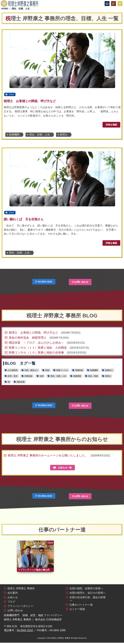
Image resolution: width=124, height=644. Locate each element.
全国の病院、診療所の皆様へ (86, 590)
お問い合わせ (80, 283)
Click (50, 543)
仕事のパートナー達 (81, 606)
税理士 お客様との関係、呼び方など (30, 101)
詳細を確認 (111, 125)
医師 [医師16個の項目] (47, 371)
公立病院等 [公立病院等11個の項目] (13, 371)
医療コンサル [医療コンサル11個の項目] (62, 371)
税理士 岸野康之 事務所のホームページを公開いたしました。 (48, 456)
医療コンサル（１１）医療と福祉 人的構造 (38, 348)
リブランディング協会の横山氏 (34, 571)
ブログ (11, 95)
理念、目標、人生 (40, 135)
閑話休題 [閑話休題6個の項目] (21, 383)
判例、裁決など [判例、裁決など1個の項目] (31, 371)
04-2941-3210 (44, 283)
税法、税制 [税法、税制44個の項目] (93, 377)
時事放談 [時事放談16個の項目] (28, 377)
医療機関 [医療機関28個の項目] (94, 371)
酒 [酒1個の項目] (9, 383)
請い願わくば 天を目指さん (24, 220)
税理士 (64, 135)
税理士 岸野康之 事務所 (21, 590)
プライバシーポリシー (20, 607)
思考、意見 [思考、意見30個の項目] (13, 377)
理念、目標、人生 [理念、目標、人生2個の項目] (58, 377)
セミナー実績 (77, 610)
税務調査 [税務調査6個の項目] (77, 377)
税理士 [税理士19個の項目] (108, 377)
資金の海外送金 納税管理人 (28, 338)
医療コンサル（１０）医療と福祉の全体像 (36, 353)
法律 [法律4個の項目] (41, 377)
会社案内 (13, 594)
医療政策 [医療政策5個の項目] (79, 371)
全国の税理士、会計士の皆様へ (88, 594)
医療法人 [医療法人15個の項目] (109, 371)
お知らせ (13, 599)
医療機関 (14, 135)
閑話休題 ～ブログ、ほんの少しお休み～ (36, 343)
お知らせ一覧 (62, 468)
